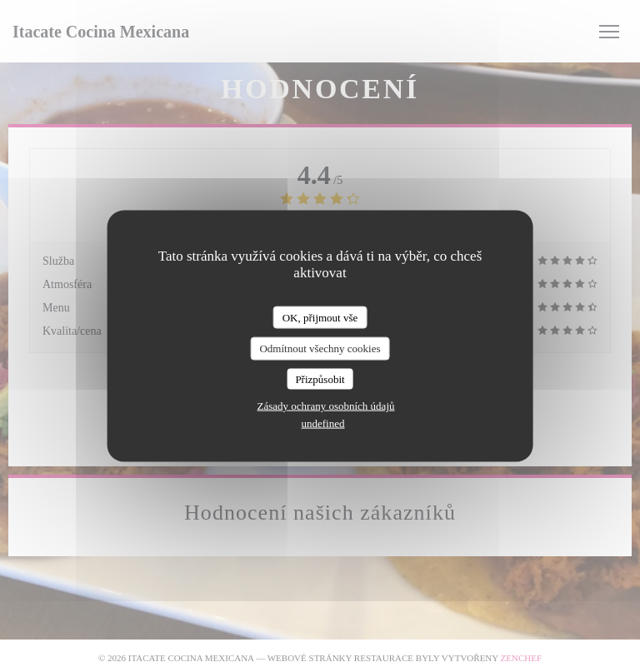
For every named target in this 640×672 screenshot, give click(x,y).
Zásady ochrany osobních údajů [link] (326, 406)
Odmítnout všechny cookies (320, 348)
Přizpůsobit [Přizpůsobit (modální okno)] (320, 378)
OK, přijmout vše (320, 317)
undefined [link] (323, 423)
